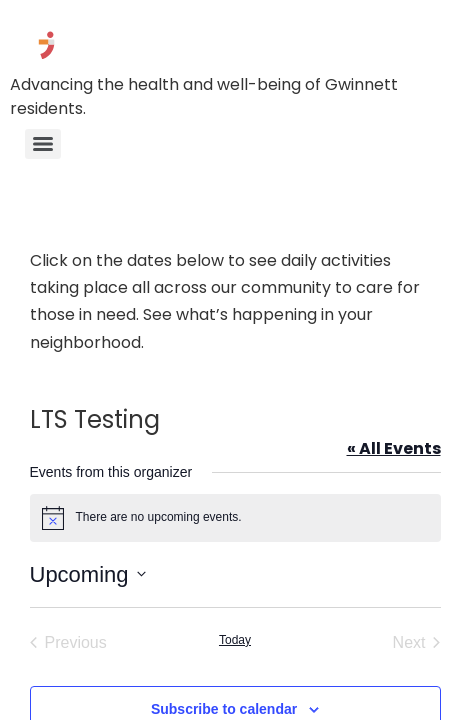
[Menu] (43, 144)
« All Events (394, 448)
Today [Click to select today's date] (235, 640)
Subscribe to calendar (224, 709)
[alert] (235, 518)
